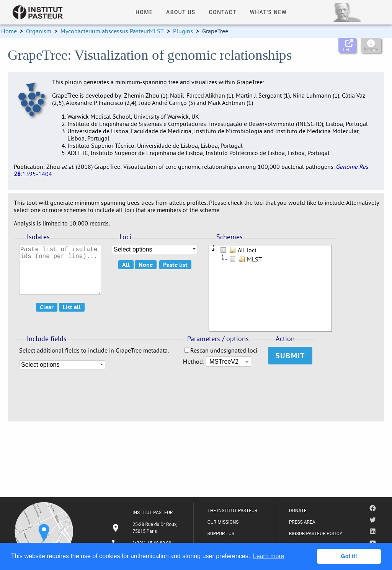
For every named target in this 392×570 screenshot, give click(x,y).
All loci (237, 250)
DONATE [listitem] (298, 511)
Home (9, 31)
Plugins (183, 31)
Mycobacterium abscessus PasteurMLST (112, 31)
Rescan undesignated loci (221, 350)
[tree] (270, 288)
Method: (194, 361)
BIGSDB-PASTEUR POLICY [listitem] (316, 534)
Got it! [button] (349, 556)
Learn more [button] (269, 556)
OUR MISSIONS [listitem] (223, 522)
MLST (245, 259)
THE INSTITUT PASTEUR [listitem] (232, 511)
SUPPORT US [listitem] (221, 534)
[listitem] (145, 528)
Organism (39, 31)
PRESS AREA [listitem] (302, 522)
